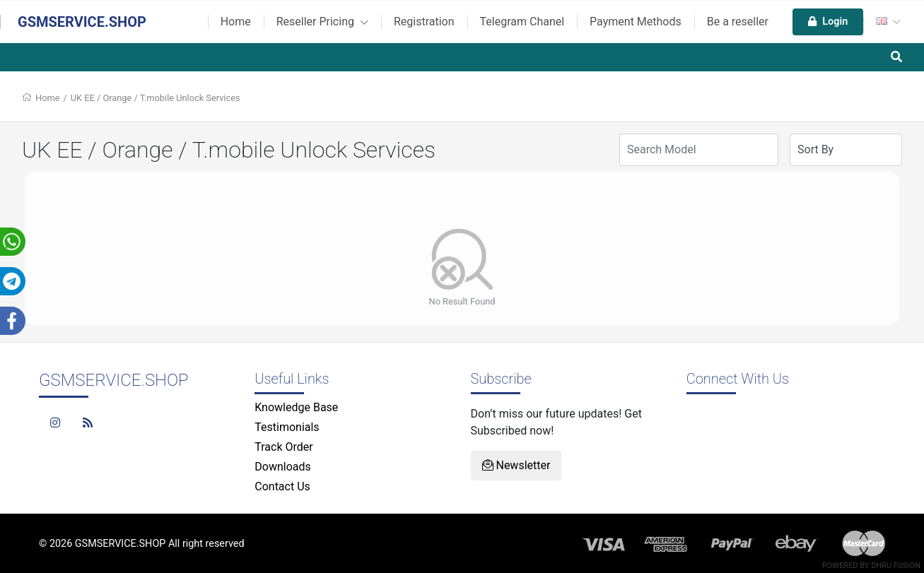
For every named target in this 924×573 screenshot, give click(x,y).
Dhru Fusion (896, 566)
